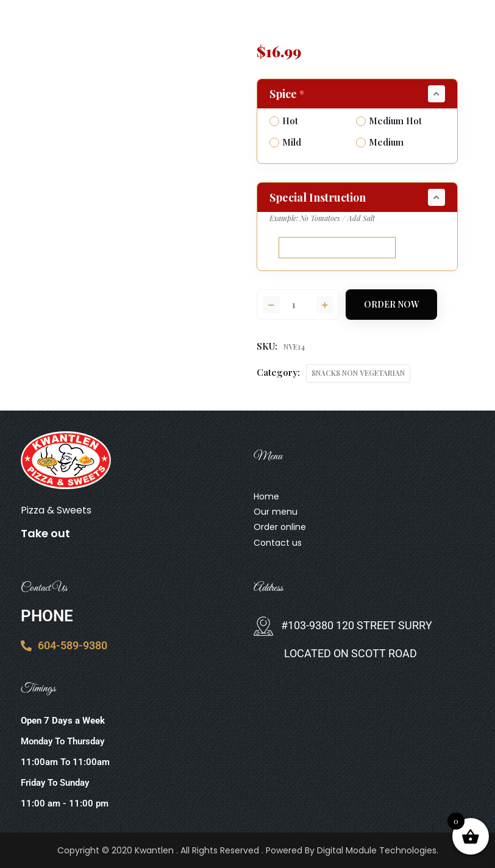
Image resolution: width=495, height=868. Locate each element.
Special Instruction (318, 197)
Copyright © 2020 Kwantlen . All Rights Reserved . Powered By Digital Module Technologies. (248, 850)
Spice (288, 94)
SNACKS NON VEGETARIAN (358, 373)
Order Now (391, 304)
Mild (285, 142)
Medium (380, 142)
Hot (284, 121)
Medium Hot (389, 121)
